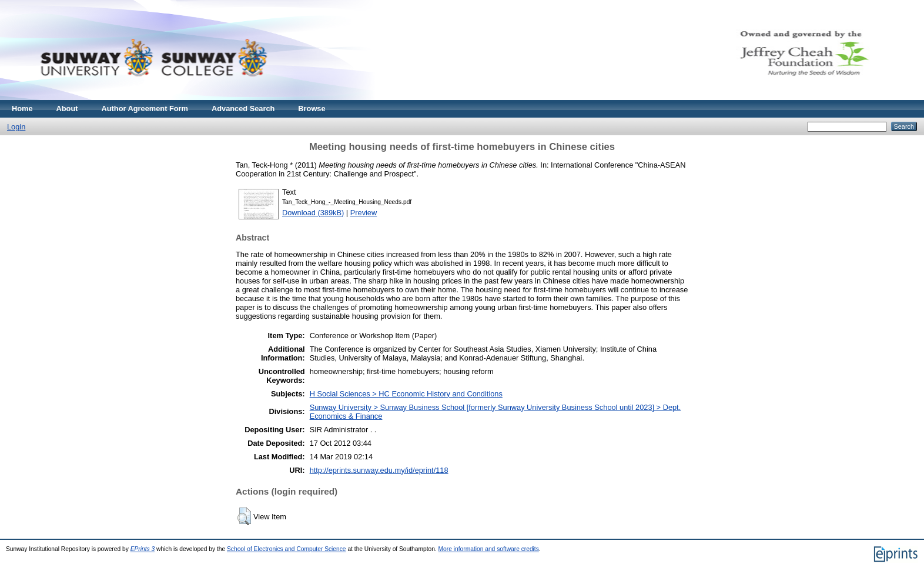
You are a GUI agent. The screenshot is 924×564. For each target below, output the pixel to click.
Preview (364, 213)
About (67, 109)
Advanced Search (243, 109)
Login (16, 127)
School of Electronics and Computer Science (287, 549)
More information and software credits (489, 549)
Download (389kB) (313, 213)
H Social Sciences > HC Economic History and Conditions (406, 394)
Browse (312, 109)
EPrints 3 (143, 549)
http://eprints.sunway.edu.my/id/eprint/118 (379, 470)
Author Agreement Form (145, 109)
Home (22, 109)
